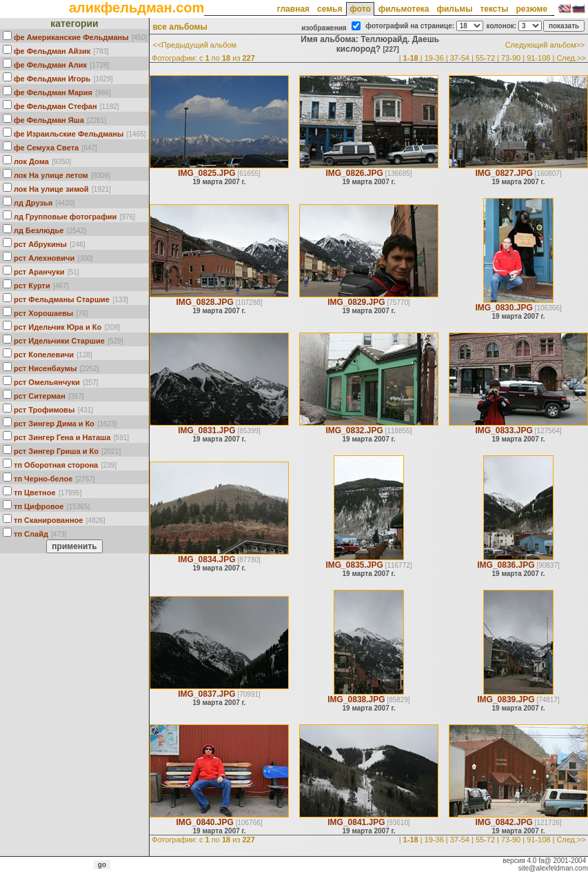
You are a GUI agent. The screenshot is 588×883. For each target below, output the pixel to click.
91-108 (538, 58)
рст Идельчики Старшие (59, 341)
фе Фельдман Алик (50, 65)
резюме (531, 9)
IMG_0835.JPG (354, 565)
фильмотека (404, 9)
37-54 (460, 58)
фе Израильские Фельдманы (69, 134)
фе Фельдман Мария (53, 92)
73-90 (511, 58)
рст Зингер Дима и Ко (54, 424)
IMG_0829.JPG (356, 302)
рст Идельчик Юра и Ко (58, 327)
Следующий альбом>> (545, 45)
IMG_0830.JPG (504, 308)
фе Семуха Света (46, 148)
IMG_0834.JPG (206, 559)
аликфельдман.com (136, 8)
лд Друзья (33, 203)
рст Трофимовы (44, 410)
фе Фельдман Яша (49, 120)
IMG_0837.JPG (206, 694)
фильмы (454, 9)
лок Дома (31, 161)
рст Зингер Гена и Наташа (62, 437)
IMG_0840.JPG (204, 822)
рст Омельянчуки (47, 382)
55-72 (485, 58)
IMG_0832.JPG (354, 430)
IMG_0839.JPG (506, 700)
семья (330, 9)
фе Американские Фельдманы (71, 37)
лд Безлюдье (39, 230)
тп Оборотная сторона (56, 465)
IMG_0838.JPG (356, 700)
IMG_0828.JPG (204, 302)
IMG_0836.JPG (506, 565)
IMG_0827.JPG (504, 173)
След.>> (571, 58)
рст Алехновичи (44, 258)
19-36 (434, 58)
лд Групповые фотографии (65, 217)
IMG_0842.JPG (504, 822)
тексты (494, 9)
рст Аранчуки (39, 272)
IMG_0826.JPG (354, 173)
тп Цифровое (39, 506)
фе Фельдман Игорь (52, 79)
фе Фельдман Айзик (52, 51)
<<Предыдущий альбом (194, 45)
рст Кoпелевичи (44, 355)
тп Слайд (31, 534)
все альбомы (180, 27)
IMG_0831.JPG (206, 430)
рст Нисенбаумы (45, 368)
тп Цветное (35, 493)
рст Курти (32, 286)
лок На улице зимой (51, 189)
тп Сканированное (48, 520)
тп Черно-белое (43, 479)
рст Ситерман (40, 396)
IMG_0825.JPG (206, 173)
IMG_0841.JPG (356, 822)
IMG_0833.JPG (504, 430)
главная (293, 9)
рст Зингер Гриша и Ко (56, 451)
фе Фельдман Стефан (55, 106)
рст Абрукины (40, 244)
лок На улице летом (51, 175)
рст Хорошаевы (43, 313)
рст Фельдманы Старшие (62, 299)
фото (360, 9)
